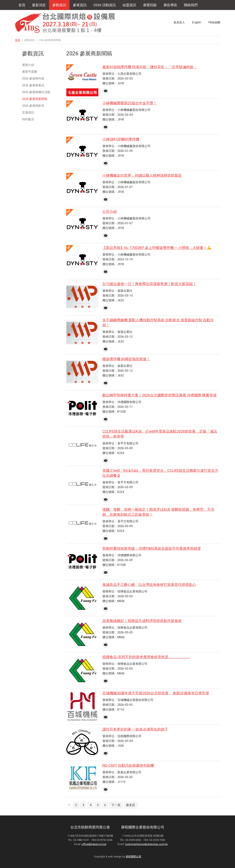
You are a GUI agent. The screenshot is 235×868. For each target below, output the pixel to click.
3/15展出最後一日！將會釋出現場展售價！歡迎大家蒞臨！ (149, 284)
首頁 (22, 5)
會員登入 (179, 22)
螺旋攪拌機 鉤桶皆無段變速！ (126, 359)
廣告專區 (170, 5)
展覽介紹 (28, 65)
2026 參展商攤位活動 (36, 92)
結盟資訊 (129, 5)
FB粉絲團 (214, 22)
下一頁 (116, 805)
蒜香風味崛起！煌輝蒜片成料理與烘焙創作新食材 (142, 621)
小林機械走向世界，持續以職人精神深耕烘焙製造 (142, 175)
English (197, 22)
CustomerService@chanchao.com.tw (146, 844)
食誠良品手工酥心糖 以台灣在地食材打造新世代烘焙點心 (149, 585)
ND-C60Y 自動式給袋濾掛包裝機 (128, 765)
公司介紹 (110, 212)
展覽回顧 (150, 5)
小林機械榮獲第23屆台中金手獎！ (130, 103)
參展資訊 (80, 5)
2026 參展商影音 (33, 106)
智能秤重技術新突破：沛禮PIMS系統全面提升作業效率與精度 (152, 548)
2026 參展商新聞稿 (35, 99)
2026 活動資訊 (105, 5)
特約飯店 (28, 119)
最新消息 (39, 5)
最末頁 (131, 805)
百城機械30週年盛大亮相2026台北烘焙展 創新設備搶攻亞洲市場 (156, 693)
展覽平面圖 (30, 72)
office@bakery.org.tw (94, 844)
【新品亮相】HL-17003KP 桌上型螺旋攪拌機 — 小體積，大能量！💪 (157, 248)
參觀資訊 (59, 5)
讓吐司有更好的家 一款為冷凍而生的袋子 (135, 729)
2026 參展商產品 (33, 85)
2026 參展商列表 (33, 79)
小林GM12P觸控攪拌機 (121, 139)
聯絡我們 (191, 5)
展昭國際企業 (133, 857)
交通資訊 (28, 112)
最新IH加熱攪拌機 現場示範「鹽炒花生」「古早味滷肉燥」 (150, 67)
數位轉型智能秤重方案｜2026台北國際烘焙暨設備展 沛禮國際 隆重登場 (159, 395)
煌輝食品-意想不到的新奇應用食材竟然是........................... (146, 657)
